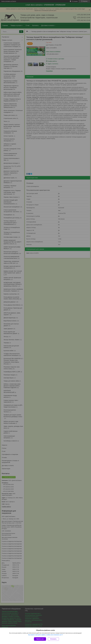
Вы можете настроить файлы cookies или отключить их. (45, 635)
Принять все (40, 639)
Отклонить (53, 639)
